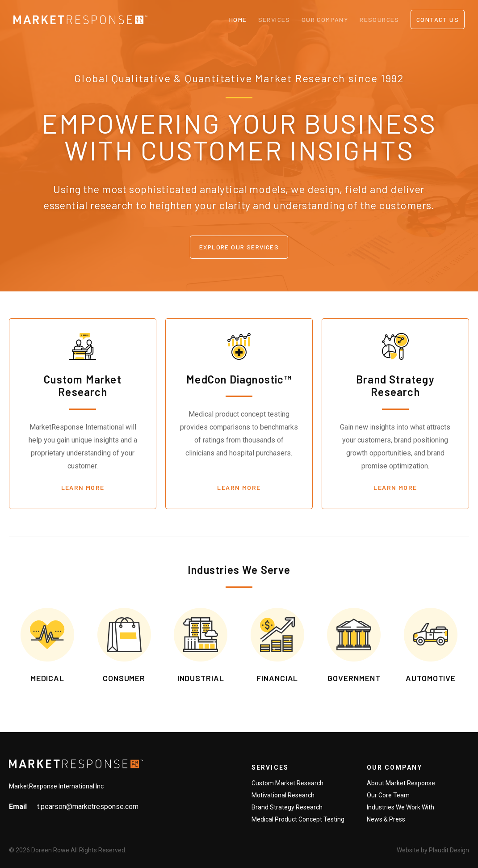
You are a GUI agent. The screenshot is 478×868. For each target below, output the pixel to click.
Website (408, 850)
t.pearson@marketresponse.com (88, 807)
